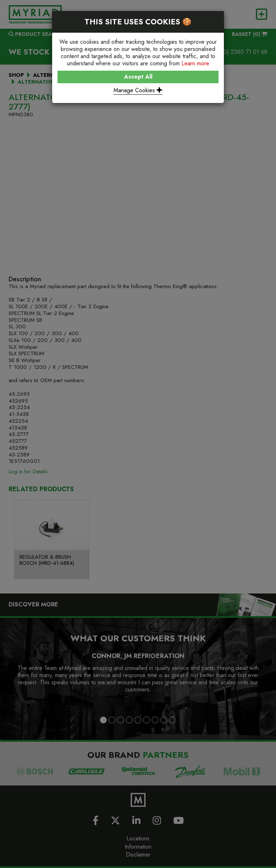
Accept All (138, 77)
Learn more (195, 63)
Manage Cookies (138, 90)
